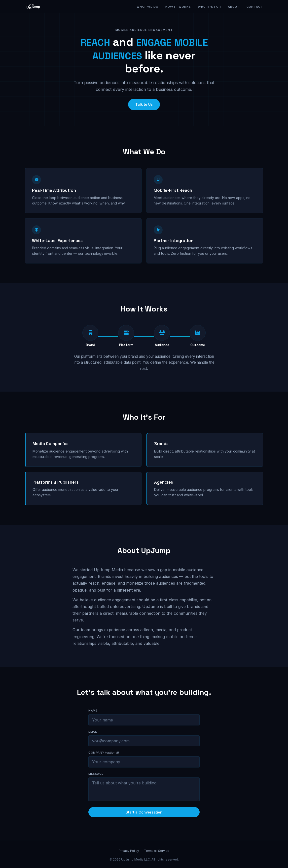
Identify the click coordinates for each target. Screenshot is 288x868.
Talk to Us (144, 104)
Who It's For (209, 7)
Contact (255, 7)
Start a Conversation (144, 816)
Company (104, 757)
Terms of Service (157, 851)
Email (93, 736)
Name (93, 715)
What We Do (147, 7)
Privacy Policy (129, 851)
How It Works (178, 7)
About (234, 7)
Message (96, 778)
